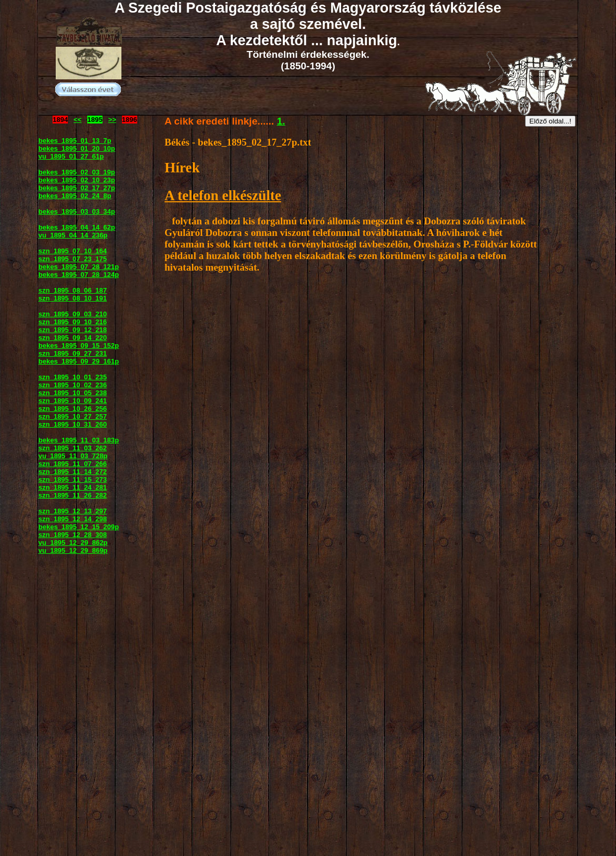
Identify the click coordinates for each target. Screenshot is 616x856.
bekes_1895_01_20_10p (77, 148)
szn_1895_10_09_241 (73, 401)
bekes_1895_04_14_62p (77, 227)
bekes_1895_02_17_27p (77, 188)
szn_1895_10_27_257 (73, 416)
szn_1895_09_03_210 (73, 314)
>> (112, 120)
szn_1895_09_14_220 (73, 338)
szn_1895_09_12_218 (73, 330)
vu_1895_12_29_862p (73, 543)
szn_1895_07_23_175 (73, 259)
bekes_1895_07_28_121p (79, 267)
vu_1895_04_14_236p (73, 235)
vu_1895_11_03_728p (73, 456)
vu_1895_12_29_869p (73, 550)
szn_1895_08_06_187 (73, 290)
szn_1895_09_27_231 (73, 353)
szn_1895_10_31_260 (73, 424)
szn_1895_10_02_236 (73, 385)
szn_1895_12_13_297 (73, 511)
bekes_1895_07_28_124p (79, 275)
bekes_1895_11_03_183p (79, 440)
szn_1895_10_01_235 (73, 377)
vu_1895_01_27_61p (71, 156)
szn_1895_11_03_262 (73, 448)
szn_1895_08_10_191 (73, 298)
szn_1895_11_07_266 (73, 464)
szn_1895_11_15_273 (73, 479)
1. (281, 121)
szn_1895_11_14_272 (73, 472)
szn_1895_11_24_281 (73, 487)
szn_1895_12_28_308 (73, 535)
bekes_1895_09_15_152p (79, 346)
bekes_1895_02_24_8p (75, 196)
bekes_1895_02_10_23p (77, 180)
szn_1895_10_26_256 (73, 409)
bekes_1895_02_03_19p (77, 172)
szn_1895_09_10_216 (73, 322)
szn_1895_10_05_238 (73, 393)
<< (78, 120)
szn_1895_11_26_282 (73, 495)
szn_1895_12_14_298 (73, 519)
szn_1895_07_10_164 (73, 251)
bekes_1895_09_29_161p (79, 361)
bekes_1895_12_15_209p (79, 527)
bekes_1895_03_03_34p (77, 212)
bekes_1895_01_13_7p (75, 141)
